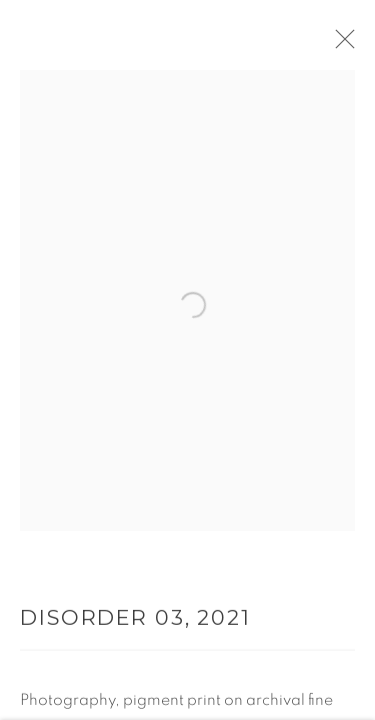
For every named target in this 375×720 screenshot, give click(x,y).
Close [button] (345, 45)
